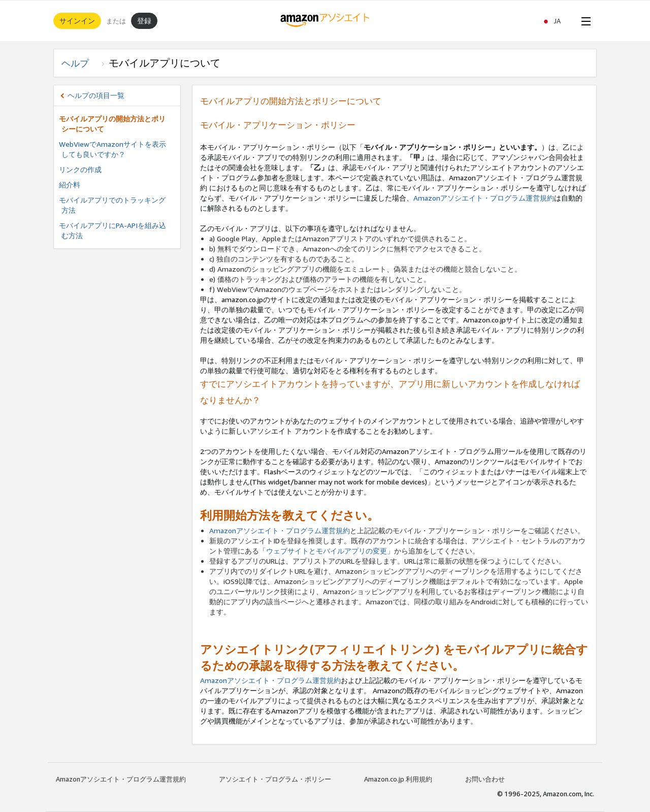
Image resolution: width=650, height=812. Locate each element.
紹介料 (70, 185)
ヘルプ (80, 63)
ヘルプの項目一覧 (96, 95)
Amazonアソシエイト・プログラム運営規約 (484, 198)
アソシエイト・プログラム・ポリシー (275, 779)
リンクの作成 (80, 169)
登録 (144, 21)
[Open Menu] (584, 21)
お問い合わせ (485, 779)
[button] (556, 21)
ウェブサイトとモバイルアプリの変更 (327, 551)
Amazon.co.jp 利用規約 (398, 779)
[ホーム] (325, 21)
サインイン (77, 21)
